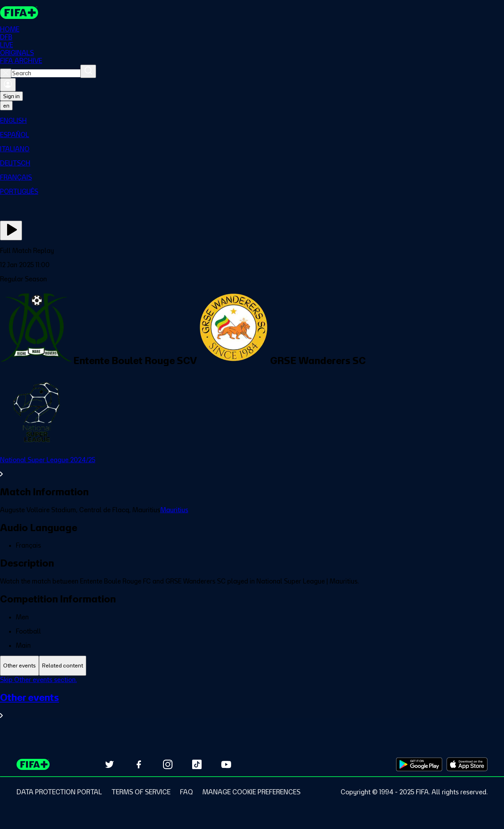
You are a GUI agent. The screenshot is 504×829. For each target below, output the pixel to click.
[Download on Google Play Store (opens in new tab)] (419, 764)
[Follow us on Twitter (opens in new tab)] (109, 764)
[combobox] (46, 73)
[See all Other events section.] (252, 705)
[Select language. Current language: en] (6, 106)
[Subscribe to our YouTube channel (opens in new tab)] (226, 764)
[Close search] (6, 73)
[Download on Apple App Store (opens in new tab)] (467, 764)
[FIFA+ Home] (19, 13)
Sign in (11, 96)
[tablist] (252, 666)
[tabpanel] (252, 702)
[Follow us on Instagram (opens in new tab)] (168, 764)
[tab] (19, 666)
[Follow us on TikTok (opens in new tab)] (197, 764)
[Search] (88, 71)
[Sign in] (8, 85)
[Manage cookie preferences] (251, 792)
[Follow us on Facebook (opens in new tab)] (139, 764)
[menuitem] (252, 121)
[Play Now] (11, 230)
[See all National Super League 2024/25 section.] (252, 467)
